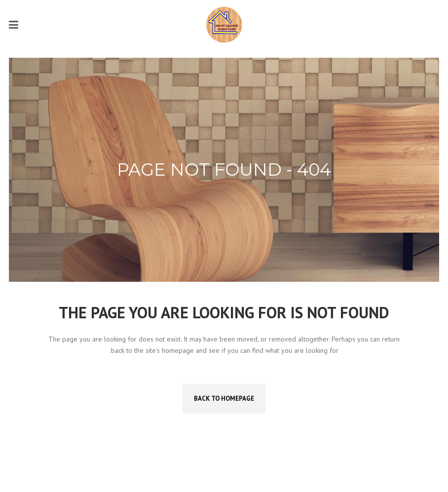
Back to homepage (224, 398)
